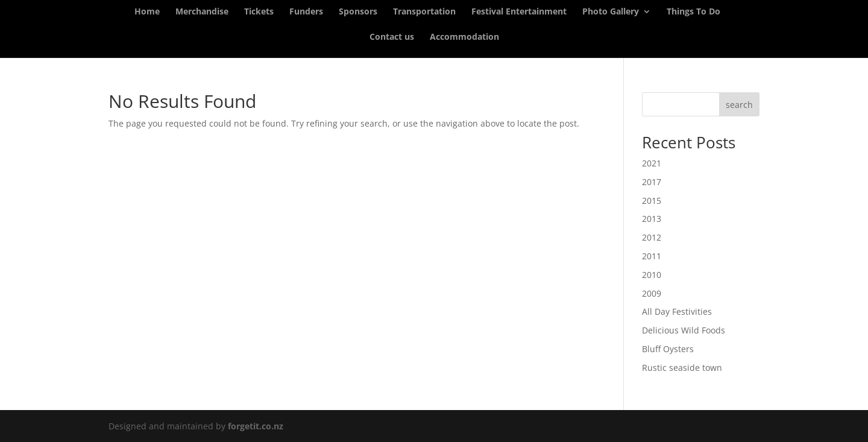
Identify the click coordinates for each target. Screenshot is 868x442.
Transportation (424, 12)
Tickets (259, 12)
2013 (652, 219)
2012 (652, 237)
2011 (652, 256)
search (739, 105)
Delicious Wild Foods (684, 330)
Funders (306, 12)
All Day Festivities (677, 311)
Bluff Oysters (668, 349)
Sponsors (358, 12)
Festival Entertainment (519, 12)
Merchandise (202, 12)
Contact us (392, 37)
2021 (652, 163)
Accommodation (464, 37)
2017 (652, 182)
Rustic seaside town (682, 368)
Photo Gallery (611, 12)
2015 (652, 200)
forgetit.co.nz (256, 426)
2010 (652, 275)
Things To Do (693, 12)
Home (147, 12)
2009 (652, 293)
